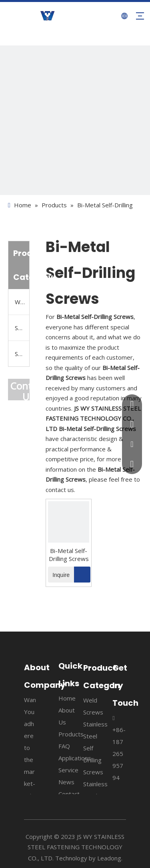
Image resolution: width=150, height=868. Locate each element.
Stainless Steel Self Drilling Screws (22, 328)
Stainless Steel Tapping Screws (22, 354)
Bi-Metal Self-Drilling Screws (69, 555)
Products (71, 734)
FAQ (64, 746)
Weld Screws (22, 302)
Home (67, 698)
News (66, 782)
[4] (75, 120)
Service (68, 770)
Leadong (109, 858)
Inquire (59, 575)
